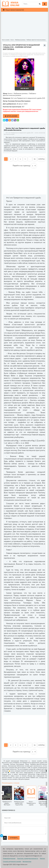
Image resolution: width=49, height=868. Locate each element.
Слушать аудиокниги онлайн (12, 861)
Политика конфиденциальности (28, 858)
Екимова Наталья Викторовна (19, 101)
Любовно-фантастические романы (20, 94)
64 (35, 159)
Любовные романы (21, 93)
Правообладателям (9, 858)
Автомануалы (27, 861)
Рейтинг (42, 858)
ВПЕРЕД (41, 159)
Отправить (14, 838)
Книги (10, 93)
